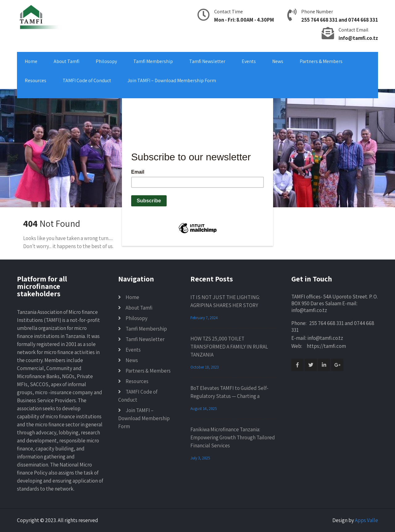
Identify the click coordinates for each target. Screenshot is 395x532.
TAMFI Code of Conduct (87, 80)
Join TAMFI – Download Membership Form (172, 80)
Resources (35, 80)
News (278, 61)
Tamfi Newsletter (207, 61)
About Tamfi (67, 61)
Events (249, 61)
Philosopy (106, 61)
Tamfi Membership (153, 61)
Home (31, 61)
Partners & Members (321, 61)
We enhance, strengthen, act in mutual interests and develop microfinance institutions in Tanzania (125, 94)
